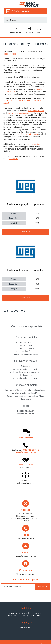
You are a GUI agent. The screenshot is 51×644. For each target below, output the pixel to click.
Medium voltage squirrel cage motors (26, 204)
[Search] (7, 20)
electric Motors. (10, 54)
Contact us (13, 159)
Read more (26, 232)
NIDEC (29, 101)
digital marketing (33, 144)
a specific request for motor (26, 134)
